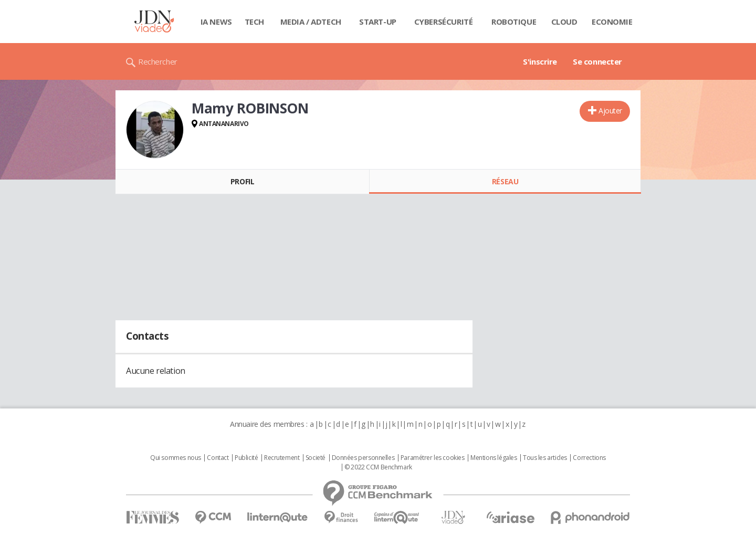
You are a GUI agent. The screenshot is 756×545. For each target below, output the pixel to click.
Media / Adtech (311, 22)
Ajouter (610, 111)
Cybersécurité (444, 22)
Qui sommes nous (176, 458)
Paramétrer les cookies (433, 458)
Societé (316, 458)
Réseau (505, 181)
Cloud (564, 22)
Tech (254, 22)
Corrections (589, 458)
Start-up (378, 22)
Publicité (246, 458)
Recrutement (282, 458)
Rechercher (158, 61)
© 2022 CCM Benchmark (378, 467)
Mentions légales (493, 458)
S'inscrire (540, 61)
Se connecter (597, 61)
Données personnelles (363, 458)
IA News (216, 22)
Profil (242, 181)
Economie (612, 22)
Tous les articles (545, 458)
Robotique (514, 22)
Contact (218, 458)
